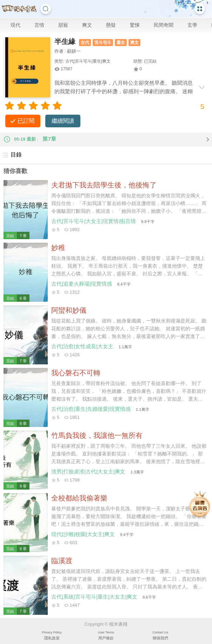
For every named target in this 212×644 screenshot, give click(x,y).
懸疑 (111, 25)
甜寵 (63, 25)
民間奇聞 (164, 25)
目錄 (12, 155)
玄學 (192, 25)
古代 (85, 43)
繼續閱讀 (63, 121)
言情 (39, 25)
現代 (15, 25)
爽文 (87, 25)
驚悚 (135, 25)
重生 (121, 43)
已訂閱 (26, 121)
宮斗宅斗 (103, 43)
